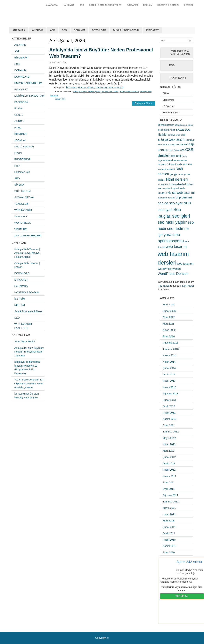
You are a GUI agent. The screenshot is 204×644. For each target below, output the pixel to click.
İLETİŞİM (188, 5)
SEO (82, 5)
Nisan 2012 (169, 444)
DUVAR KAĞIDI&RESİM (126, 30)
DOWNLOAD (99, 30)
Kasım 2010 (170, 546)
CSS (64, 30)
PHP (17, 166)
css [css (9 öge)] (182, 150)
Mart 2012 (169, 451)
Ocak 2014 (169, 374)
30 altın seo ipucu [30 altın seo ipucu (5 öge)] (184, 125)
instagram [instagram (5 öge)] (163, 184)
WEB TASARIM (23, 210)
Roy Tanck (164, 286)
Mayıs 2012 (169, 438)
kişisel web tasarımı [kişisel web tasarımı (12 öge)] (181, 193)
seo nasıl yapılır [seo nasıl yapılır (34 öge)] (172, 222)
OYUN (18, 153)
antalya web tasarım (35, 15)
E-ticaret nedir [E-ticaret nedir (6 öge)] (174, 164)
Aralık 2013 (169, 381)
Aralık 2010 (169, 540)
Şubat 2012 (169, 457)
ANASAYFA (52, 5)
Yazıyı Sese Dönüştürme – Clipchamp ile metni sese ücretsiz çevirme (29, 383)
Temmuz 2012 (171, 432)
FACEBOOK (21, 102)
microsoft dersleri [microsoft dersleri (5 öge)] (166, 198)
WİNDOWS (21, 217)
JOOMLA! (20, 140)
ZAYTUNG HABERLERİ (28, 235)
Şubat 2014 (169, 368)
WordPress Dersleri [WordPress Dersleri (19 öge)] (173, 274)
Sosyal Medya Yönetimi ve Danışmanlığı (190, 572)
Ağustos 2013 (171, 393)
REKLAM (148, 5)
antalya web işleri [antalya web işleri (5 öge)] (177, 135)
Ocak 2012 (169, 463)
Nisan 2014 (169, 362)
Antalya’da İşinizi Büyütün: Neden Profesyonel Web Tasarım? (29, 352)
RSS (172, 65)
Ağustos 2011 (171, 495)
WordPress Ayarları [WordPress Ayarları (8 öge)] (169, 269)
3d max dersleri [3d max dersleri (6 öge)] (166, 125)
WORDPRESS (23, 223)
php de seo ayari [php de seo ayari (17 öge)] (171, 203)
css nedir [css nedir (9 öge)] (177, 156)
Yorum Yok (60, 99)
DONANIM (79, 30)
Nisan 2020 (169, 330)
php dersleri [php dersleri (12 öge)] (184, 197)
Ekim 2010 (169, 552)
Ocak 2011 (169, 533)
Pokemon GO (22, 172)
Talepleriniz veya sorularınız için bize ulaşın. (182, 589)
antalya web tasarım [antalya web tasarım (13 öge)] (172, 139)
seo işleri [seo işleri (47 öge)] (181, 216)
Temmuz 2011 (171, 502)
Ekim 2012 (169, 425)
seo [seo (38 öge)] (187, 203)
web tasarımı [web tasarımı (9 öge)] (185, 264)
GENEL (19, 115)
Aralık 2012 (169, 413)
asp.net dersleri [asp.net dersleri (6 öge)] (180, 144)
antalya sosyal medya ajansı (87, 91)
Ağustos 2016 (171, 343)
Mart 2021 (169, 324)
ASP (52, 30)
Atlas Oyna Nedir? (25, 341)
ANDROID (37, 30)
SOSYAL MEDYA (24, 197)
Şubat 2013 (169, 400)
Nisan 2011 (169, 514)
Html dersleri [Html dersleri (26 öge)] (177, 179)
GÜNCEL (20, 121)
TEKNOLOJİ (21, 204)
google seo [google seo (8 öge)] (176, 174)
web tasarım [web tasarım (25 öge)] (176, 247)
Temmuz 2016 (171, 349)
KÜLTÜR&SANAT (24, 147)
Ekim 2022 (169, 317)
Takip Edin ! (178, 78)
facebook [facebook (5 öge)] (187, 164)
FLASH (19, 108)
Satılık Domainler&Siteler (105, 5)
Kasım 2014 (170, 355)
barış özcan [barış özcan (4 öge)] (174, 150)
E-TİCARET (132, 5)
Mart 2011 (169, 521)
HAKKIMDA (69, 5)
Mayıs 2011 (169, 508)
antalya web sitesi (110, 91)
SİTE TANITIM (23, 191)
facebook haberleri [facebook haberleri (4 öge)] (166, 169)
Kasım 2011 (170, 476)
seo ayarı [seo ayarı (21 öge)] (165, 210)
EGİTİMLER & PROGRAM (29, 96)
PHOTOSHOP (23, 159)
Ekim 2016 (169, 336)
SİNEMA (19, 185)
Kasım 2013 (170, 387)
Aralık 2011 (169, 470)
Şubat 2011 (169, 527)
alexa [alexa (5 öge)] (160, 130)
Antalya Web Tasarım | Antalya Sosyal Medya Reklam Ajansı (27, 253)
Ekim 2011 (169, 482)
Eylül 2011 (169, 489)
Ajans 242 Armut (189, 562)
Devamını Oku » (143, 103)
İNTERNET (21, 134)
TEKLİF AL (182, 596)
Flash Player (187, 286)
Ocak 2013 (169, 406)
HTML (18, 128)
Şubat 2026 (169, 311)
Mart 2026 (169, 305)
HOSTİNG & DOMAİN (168, 5)
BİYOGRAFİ (21, 58)
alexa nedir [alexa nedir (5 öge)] (169, 130)
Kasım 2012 (170, 419)
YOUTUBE (21, 229)
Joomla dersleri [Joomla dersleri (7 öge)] (177, 184)
